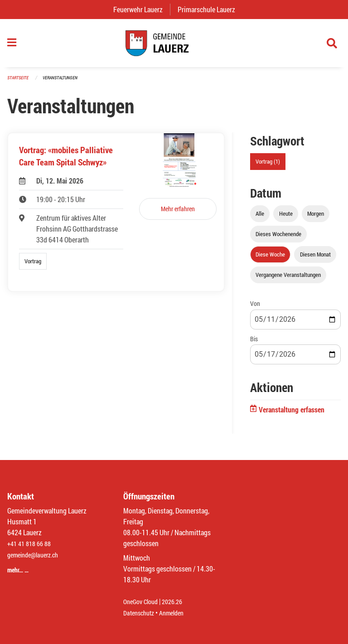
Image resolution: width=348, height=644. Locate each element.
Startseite (19, 82)
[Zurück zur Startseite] (174, 45)
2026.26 (179, 602)
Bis (254, 343)
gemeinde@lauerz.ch (37, 555)
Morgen (316, 218)
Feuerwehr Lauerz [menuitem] (142, 9)
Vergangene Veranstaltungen (288, 280)
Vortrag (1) (268, 166)
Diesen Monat (315, 259)
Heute (286, 218)
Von (255, 308)
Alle (260, 218)
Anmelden (178, 613)
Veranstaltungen (64, 82)
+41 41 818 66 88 (32, 544)
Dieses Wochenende (278, 239)
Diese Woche (270, 259)
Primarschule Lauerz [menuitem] (210, 9)
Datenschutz (141, 613)
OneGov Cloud (143, 602)
